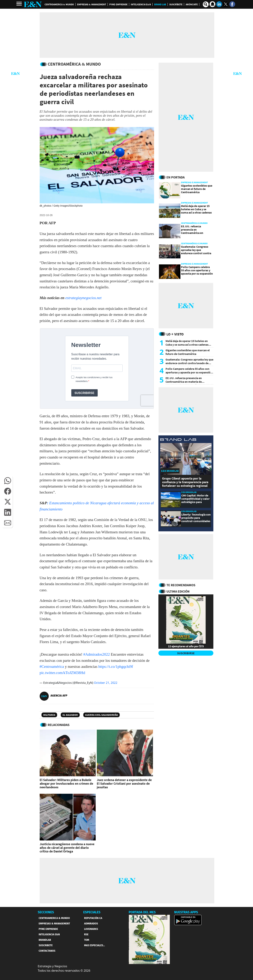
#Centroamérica (52, 667)
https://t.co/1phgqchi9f (116, 667)
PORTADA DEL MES (142, 912)
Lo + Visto (175, 334)
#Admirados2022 (97, 654)
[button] (8, 481)
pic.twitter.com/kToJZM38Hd (62, 673)
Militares (49, 715)
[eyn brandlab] (178, 440)
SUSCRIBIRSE (186, 653)
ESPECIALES (92, 912)
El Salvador (70, 715)
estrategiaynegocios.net (83, 298)
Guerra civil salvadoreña (101, 715)
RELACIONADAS (59, 725)
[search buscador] (206, 4)
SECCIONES (46, 912)
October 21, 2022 (106, 683)
